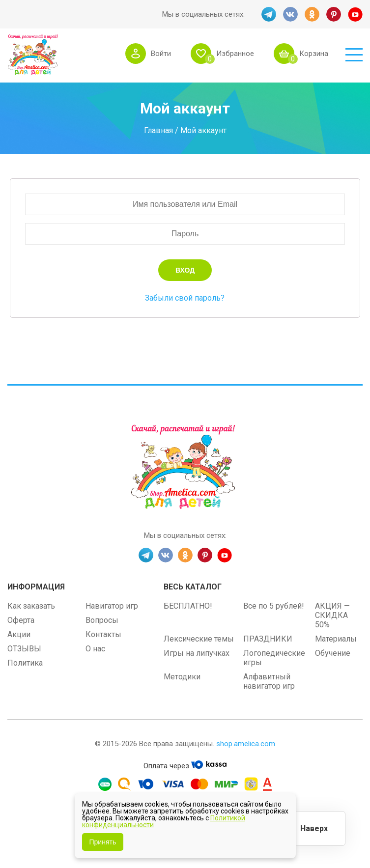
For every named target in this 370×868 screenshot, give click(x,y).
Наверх (314, 828)
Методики (182, 677)
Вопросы (102, 620)
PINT (334, 14)
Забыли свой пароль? (185, 298)
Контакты (103, 634)
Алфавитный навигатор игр (269, 681)
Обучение (333, 653)
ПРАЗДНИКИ (268, 639)
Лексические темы (199, 639)
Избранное (235, 54)
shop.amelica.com (246, 744)
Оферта (21, 620)
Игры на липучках (197, 653)
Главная (158, 130)
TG (269, 14)
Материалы (336, 639)
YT (355, 14)
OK (312, 14)
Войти (161, 54)
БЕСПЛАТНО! (188, 606)
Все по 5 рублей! (274, 606)
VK (290, 14)
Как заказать (31, 606)
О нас (95, 649)
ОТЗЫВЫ (24, 649)
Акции (19, 634)
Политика (25, 663)
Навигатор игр (112, 606)
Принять (103, 842)
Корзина (314, 54)
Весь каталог (193, 587)
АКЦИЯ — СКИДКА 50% (332, 615)
